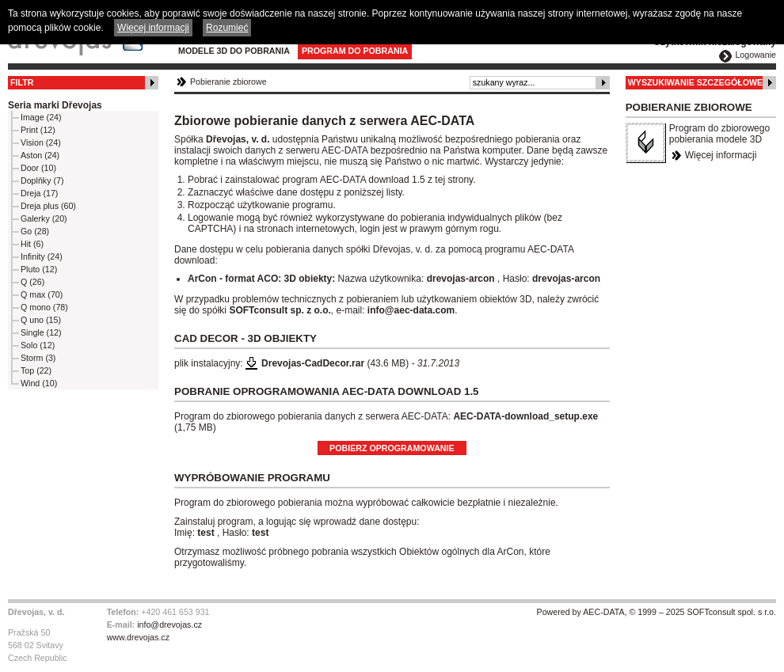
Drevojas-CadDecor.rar (313, 363)
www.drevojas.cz (138, 637)
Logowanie (755, 55)
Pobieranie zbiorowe (228, 82)
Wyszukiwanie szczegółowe (696, 82)
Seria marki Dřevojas (55, 105)
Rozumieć (227, 28)
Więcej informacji (721, 155)
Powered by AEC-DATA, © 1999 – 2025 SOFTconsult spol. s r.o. (657, 612)
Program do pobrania (355, 51)
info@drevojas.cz (169, 625)
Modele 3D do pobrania (234, 51)
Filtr (22, 82)
